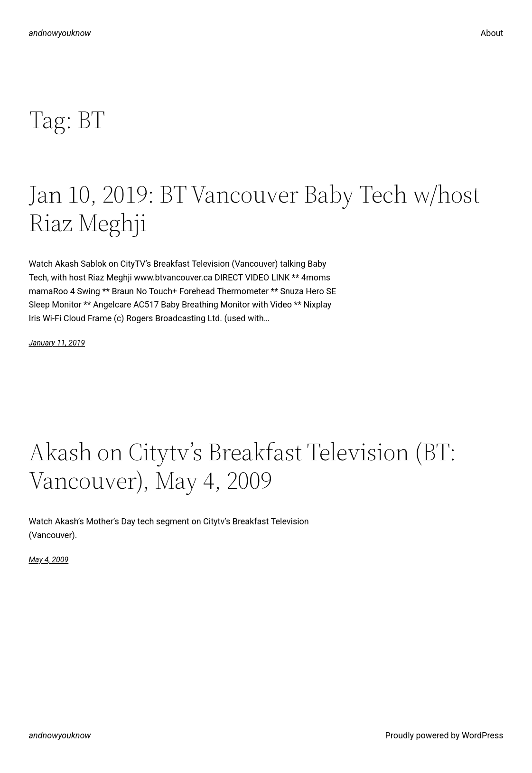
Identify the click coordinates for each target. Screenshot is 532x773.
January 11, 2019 (57, 343)
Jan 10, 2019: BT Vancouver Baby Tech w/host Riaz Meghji (254, 208)
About (492, 33)
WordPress (482, 735)
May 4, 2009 (49, 560)
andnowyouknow (60, 33)
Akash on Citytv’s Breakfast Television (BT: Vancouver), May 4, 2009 (243, 466)
